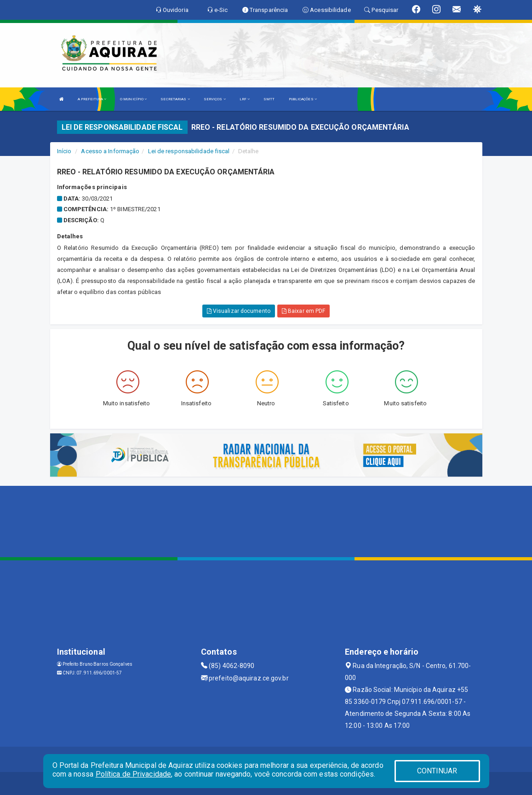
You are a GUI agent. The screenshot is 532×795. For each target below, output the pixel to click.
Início (64, 151)
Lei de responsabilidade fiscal (189, 151)
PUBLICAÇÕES (303, 99)
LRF (245, 99)
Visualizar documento (239, 311)
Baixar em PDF (304, 311)
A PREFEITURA (92, 99)
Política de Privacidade (133, 774)
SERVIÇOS (215, 99)
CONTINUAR (437, 771)
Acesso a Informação (110, 151)
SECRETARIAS (175, 99)
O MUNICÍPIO (133, 99)
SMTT (269, 99)
